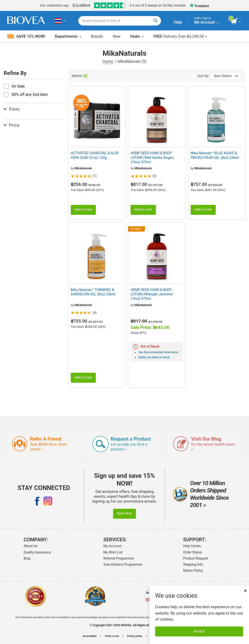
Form (12, 109)
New (117, 36)
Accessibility (90, 636)
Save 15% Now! (26, 36)
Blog (27, 558)
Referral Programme (119, 558)
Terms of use (112, 636)
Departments (68, 36)
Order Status (193, 552)
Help (178, 22)
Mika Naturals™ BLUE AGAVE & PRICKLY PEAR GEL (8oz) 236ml (215, 155)
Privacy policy (135, 636)
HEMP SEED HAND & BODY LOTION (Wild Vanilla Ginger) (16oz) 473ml (152, 157)
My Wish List (113, 552)
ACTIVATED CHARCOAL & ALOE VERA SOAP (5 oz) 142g (95, 155)
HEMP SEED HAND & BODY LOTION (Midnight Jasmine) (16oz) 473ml (152, 294)
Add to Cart (83, 210)
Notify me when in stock (154, 357)
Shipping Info (193, 564)
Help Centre (192, 546)
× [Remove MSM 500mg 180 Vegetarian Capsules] (245, 591)
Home (108, 61)
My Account (112, 546)
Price (12, 125)
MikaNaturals (83, 168)
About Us (31, 546)
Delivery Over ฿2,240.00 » (180, 36)
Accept (199, 631)
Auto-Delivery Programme (123, 564)
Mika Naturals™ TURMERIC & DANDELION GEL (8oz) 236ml (93, 292)
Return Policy (193, 571)
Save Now (124, 513)
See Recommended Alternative (158, 352)
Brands (97, 36)
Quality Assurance (37, 552)
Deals (137, 36)
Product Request (196, 558)
